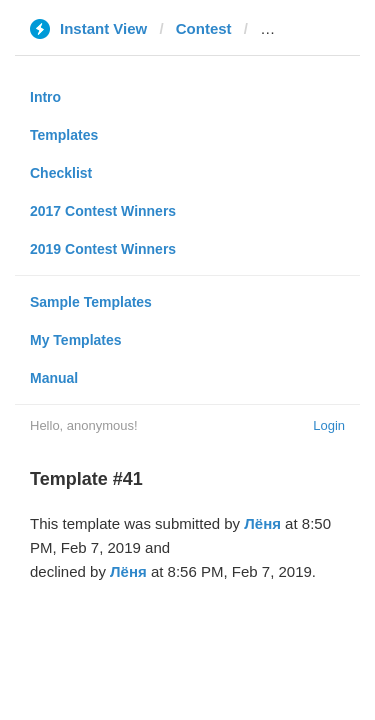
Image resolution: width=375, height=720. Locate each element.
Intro (45, 97)
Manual (54, 378)
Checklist (61, 173)
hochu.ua (293, 28)
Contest (204, 28)
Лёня (262, 523)
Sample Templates (91, 302)
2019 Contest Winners (103, 249)
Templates (64, 135)
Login (329, 425)
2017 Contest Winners (103, 211)
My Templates (76, 340)
